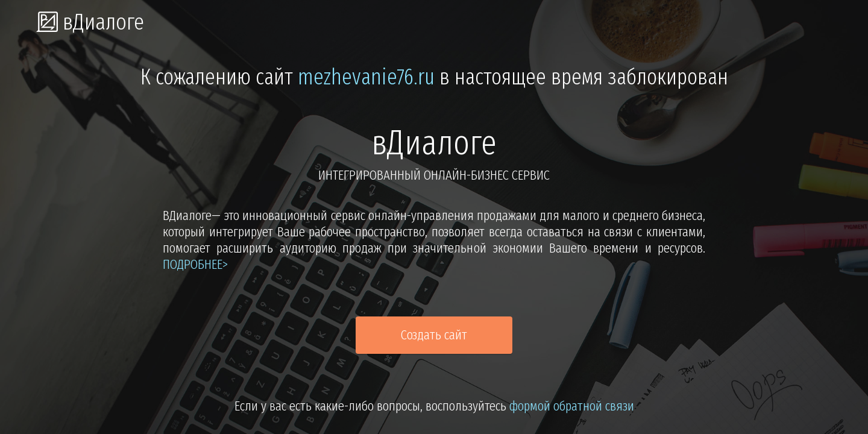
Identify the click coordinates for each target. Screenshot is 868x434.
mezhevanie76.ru (366, 77)
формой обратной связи (572, 406)
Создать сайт (434, 335)
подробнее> (195, 264)
